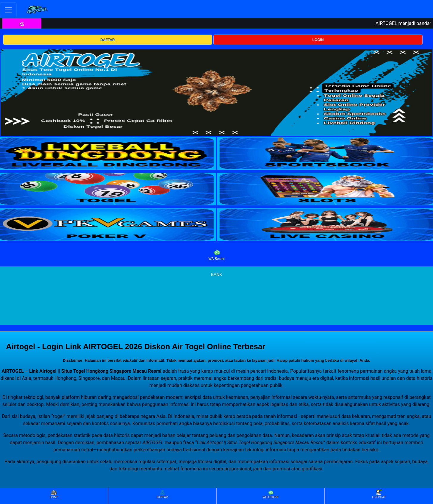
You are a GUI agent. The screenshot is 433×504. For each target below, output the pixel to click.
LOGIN (318, 40)
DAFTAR (107, 40)
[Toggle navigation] (8, 10)
